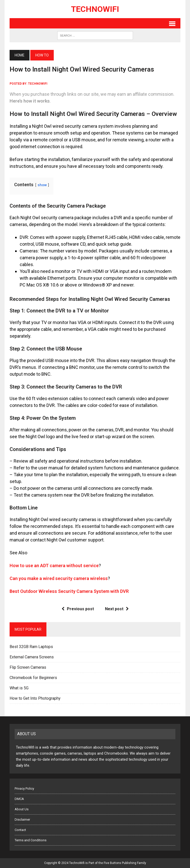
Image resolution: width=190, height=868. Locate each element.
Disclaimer (22, 819)
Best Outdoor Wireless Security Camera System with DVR (69, 591)
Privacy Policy (24, 789)
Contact (20, 830)
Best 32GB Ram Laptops (31, 647)
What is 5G (19, 688)
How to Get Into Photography (35, 698)
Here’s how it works (30, 101)
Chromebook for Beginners (33, 678)
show (42, 185)
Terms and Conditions (31, 840)
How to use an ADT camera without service (54, 566)
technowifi (38, 84)
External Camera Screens (32, 657)
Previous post (78, 609)
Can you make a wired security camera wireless (59, 578)
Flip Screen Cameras (28, 667)
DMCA (19, 799)
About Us (22, 809)
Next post (117, 609)
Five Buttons (112, 863)
